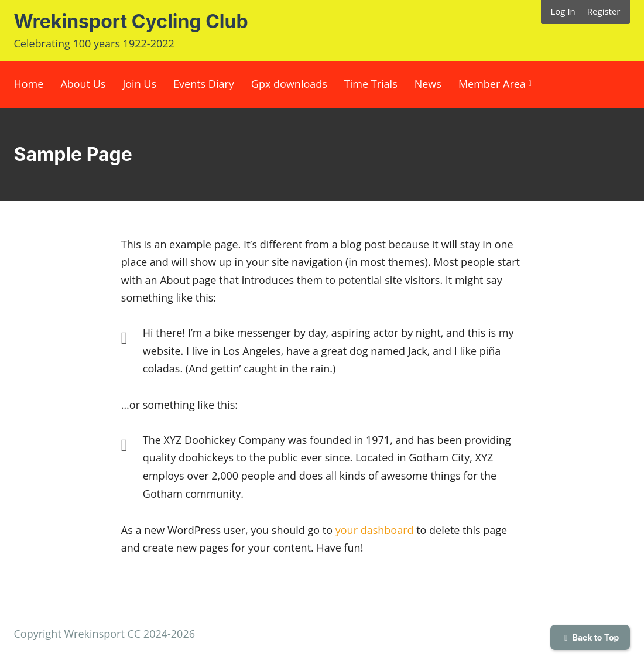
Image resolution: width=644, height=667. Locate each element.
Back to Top (590, 637)
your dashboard (375, 530)
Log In (563, 11)
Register (604, 11)
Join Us (139, 84)
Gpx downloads (289, 84)
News (428, 84)
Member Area (492, 84)
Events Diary (204, 84)
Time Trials (371, 84)
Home (29, 84)
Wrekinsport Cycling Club (131, 21)
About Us (83, 84)
